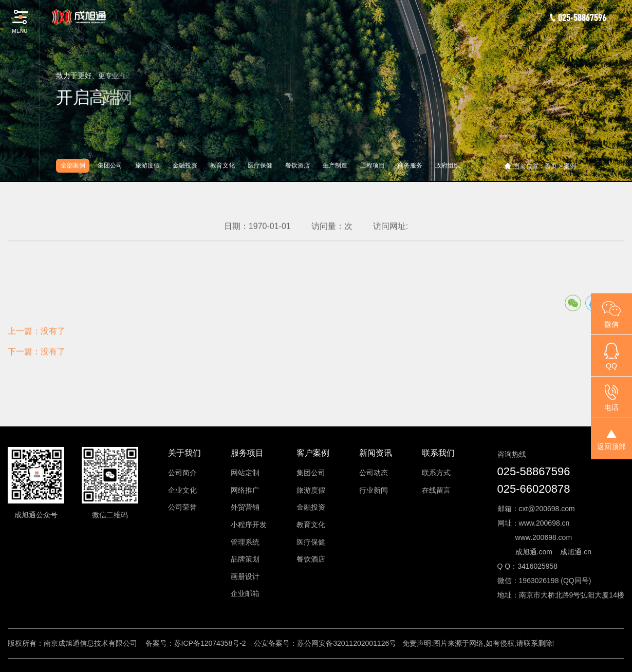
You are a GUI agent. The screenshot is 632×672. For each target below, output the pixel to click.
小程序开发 (249, 525)
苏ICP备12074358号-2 (210, 643)
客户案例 (313, 453)
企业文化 (182, 490)
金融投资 (185, 165)
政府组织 (448, 165)
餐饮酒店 (298, 165)
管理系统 (245, 542)
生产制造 (335, 165)
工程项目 (373, 165)
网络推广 (245, 490)
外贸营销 (245, 507)
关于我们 (184, 453)
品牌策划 (245, 559)
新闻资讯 (376, 453)
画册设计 (245, 576)
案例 (570, 166)
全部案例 (73, 165)
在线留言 (436, 490)
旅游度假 (147, 165)
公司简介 (182, 473)
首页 (551, 166)
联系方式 (436, 473)
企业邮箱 (245, 593)
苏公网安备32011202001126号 (347, 643)
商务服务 (410, 165)
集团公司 (110, 165)
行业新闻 (374, 490)
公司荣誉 (182, 507)
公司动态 (374, 473)
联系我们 (438, 453)
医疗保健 (260, 165)
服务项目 (247, 453)
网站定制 (245, 473)
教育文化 (222, 165)
